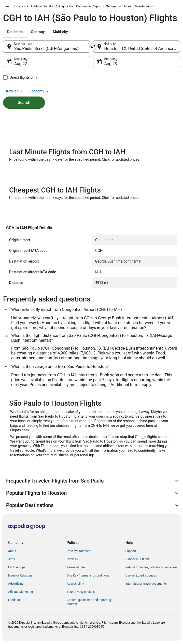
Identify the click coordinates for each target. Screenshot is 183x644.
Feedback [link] (15, 600)
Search (24, 102)
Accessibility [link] (75, 584)
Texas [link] (21, 6)
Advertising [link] (16, 584)
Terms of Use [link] (76, 567)
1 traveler (13, 91)
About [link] (12, 551)
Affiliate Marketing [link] (20, 592)
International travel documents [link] (146, 584)
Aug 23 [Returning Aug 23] (111, 64)
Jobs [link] (11, 559)
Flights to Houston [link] (42, 6)
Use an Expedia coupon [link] (141, 576)
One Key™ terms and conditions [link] (88, 576)
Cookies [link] (72, 559)
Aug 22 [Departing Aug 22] (21, 64)
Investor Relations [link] (20, 576)
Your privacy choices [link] (81, 592)
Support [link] (131, 551)
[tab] (15, 32)
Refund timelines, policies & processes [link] (152, 567)
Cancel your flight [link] (137, 559)
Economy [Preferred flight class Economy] (40, 91)
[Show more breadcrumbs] (8, 6)
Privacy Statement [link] (79, 551)
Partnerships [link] (17, 567)
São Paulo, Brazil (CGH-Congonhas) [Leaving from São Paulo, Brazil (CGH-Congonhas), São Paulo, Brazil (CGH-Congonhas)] (46, 49)
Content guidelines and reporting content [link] (89, 602)
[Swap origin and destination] (93, 47)
